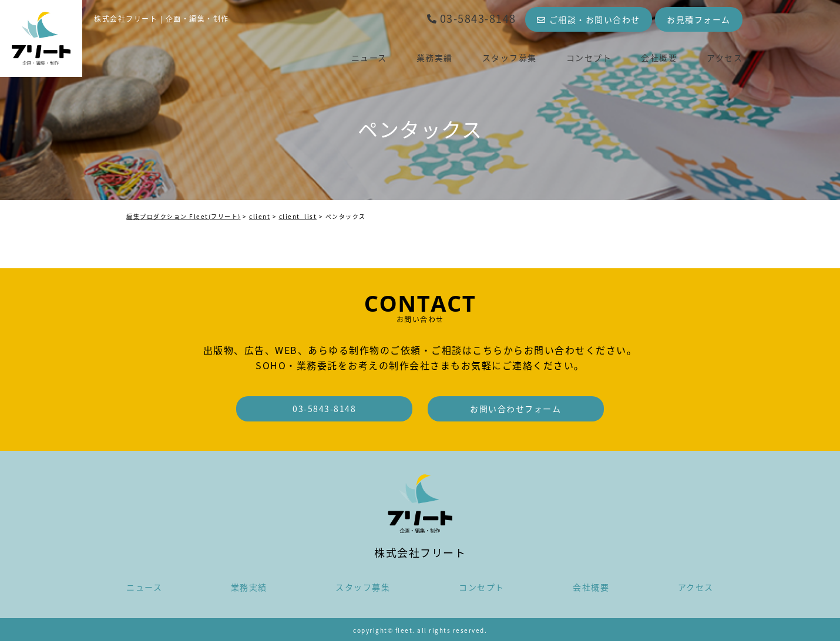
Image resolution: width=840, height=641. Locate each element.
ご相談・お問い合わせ (589, 19)
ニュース (369, 58)
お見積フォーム (699, 19)
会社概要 (659, 58)
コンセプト (589, 58)
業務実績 (435, 58)
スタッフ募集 (510, 58)
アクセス (725, 58)
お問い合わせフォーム (515, 409)
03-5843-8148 (471, 18)
